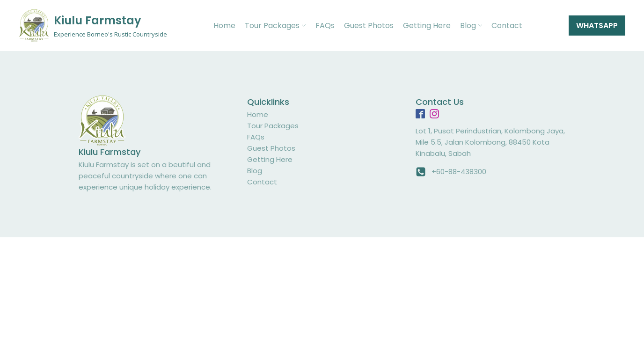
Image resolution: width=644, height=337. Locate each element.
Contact (507, 26)
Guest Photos (369, 26)
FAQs (325, 26)
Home (224, 26)
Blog (471, 26)
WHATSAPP (597, 26)
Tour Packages (275, 26)
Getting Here (427, 26)
